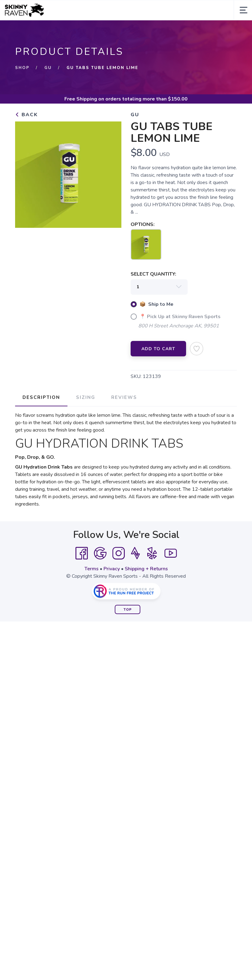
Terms (91, 569)
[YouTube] (171, 553)
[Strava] (135, 553)
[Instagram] (119, 553)
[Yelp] (152, 553)
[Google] (100, 553)
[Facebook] (82, 553)
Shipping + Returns (146, 569)
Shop (22, 68)
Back (26, 115)
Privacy (112, 569)
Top (128, 610)
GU (48, 68)
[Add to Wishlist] (197, 349)
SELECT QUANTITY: (153, 274)
